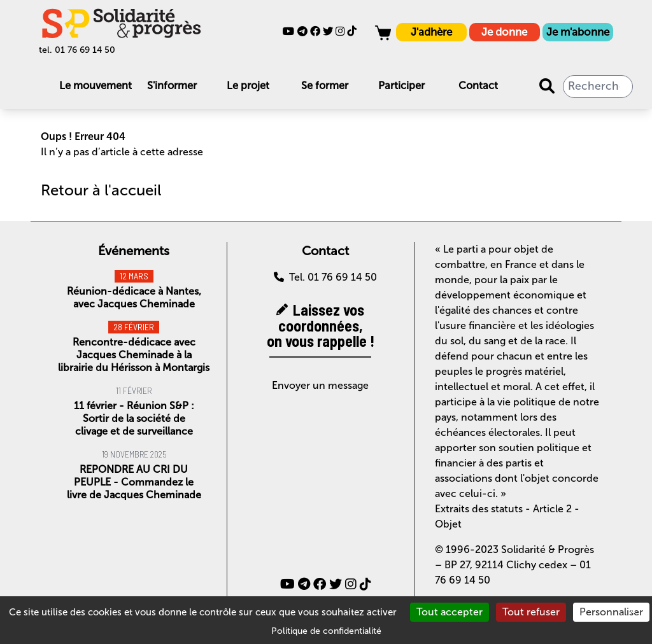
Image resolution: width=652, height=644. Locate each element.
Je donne (504, 32)
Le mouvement (96, 86)
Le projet (248, 86)
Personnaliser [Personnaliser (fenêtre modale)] (611, 612)
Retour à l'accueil (101, 190)
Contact (478, 86)
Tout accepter (450, 612)
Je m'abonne (578, 32)
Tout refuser (531, 612)
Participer (401, 86)
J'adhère (431, 32)
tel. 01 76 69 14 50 (77, 50)
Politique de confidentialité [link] (326, 631)
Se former (325, 86)
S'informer (172, 86)
